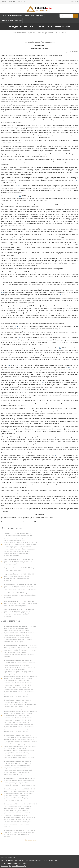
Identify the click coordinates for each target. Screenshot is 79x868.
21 (77, 180)
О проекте (18, 21)
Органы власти (7, 21)
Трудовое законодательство (34, 16)
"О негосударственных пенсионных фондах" (18, 563)
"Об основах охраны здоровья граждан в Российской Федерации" (20, 604)
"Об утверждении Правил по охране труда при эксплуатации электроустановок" (20, 588)
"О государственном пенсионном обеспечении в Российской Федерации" (19, 614)
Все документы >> (32, 841)
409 (19, 186)
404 (20, 338)
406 (43, 382)
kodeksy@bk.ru (23, 863)
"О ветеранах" (20, 570)
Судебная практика (15, 16)
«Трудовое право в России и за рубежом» (44, 860)
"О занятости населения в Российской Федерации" (20, 596)
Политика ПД (21, 866)
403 (3, 292)
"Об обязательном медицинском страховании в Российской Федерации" (19, 578)
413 (60, 115)
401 (20, 196)
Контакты (74, 2)
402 (60, 295)
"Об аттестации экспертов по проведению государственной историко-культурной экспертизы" (19, 834)
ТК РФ (4, 16)
